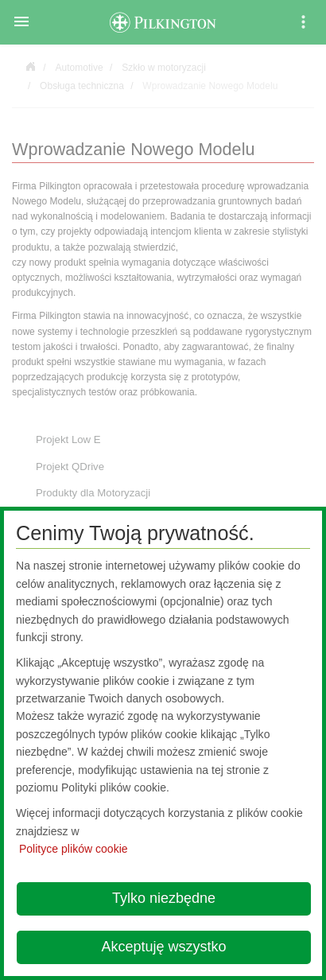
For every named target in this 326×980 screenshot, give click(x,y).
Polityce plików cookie (74, 849)
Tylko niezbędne (164, 898)
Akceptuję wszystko (163, 947)
